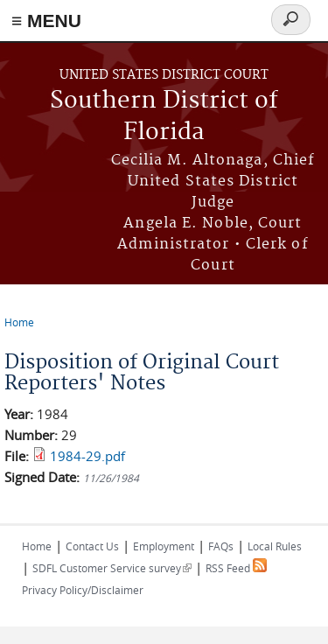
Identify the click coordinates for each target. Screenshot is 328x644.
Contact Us (92, 546)
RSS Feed (236, 568)
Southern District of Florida (164, 117)
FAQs (221, 546)
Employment (164, 546)
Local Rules (275, 546)
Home (19, 322)
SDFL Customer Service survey (112, 568)
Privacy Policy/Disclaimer (83, 590)
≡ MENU (46, 21)
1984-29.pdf (87, 456)
